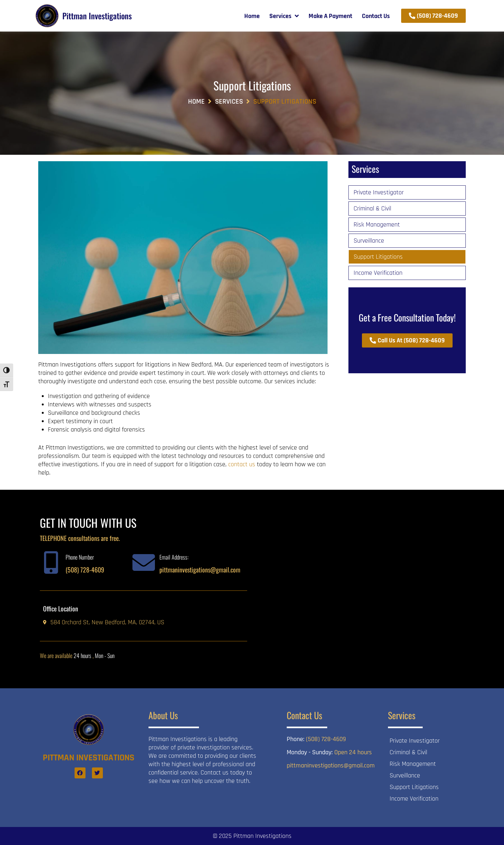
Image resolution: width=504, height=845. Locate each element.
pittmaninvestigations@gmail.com (200, 570)
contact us (242, 464)
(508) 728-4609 (85, 570)
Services (229, 102)
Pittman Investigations (97, 16)
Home (196, 102)
